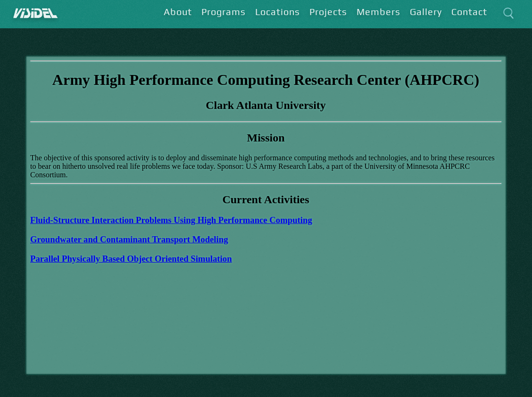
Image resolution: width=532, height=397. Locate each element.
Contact (469, 12)
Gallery (426, 12)
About (178, 12)
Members (378, 12)
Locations (278, 12)
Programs (224, 12)
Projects (328, 12)
